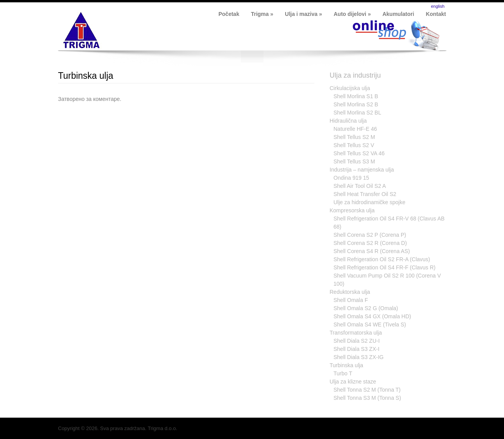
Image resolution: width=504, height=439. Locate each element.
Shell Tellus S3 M (354, 161)
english (438, 6)
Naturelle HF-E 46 (355, 129)
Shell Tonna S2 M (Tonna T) (367, 390)
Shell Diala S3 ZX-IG (359, 357)
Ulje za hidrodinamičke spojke (370, 202)
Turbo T (343, 373)
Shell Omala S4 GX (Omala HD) (372, 316)
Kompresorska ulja (352, 210)
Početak (229, 14)
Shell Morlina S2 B (356, 104)
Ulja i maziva (303, 14)
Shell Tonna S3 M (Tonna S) (367, 398)
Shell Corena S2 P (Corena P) (370, 235)
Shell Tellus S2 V (354, 145)
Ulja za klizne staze (353, 382)
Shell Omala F (351, 300)
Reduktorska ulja (350, 292)
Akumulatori (398, 14)
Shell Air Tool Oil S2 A (360, 186)
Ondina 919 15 (352, 178)
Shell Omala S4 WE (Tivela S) (370, 324)
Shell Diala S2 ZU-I (357, 341)
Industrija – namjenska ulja (362, 170)
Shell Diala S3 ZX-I (357, 349)
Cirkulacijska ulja (350, 88)
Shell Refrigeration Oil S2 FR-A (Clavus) (382, 259)
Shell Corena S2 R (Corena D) (370, 243)
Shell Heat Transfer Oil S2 (365, 194)
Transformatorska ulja (356, 333)
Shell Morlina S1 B (356, 96)
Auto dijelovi (352, 14)
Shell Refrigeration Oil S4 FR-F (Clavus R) (385, 267)
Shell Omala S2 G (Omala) (366, 308)
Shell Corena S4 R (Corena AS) (372, 251)
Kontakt (436, 14)
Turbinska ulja (86, 76)
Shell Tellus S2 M (354, 137)
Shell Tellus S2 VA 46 (359, 153)
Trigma (262, 14)
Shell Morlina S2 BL (358, 113)
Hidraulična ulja (348, 121)
